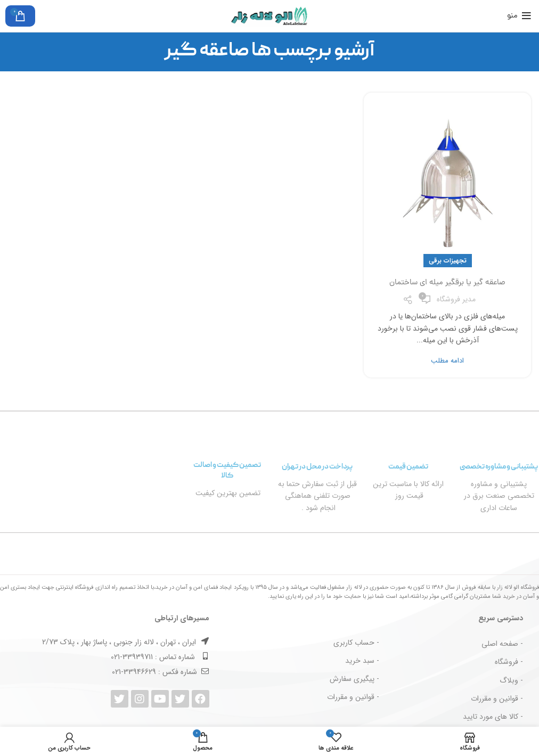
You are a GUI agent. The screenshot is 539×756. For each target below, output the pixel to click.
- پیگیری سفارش (354, 679)
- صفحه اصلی (502, 644)
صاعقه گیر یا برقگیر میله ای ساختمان (447, 283)
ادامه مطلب (447, 361)
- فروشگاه (509, 662)
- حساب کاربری (356, 643)
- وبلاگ (511, 680)
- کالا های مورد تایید (493, 717)
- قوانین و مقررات (497, 699)
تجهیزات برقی (448, 261)
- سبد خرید (362, 661)
